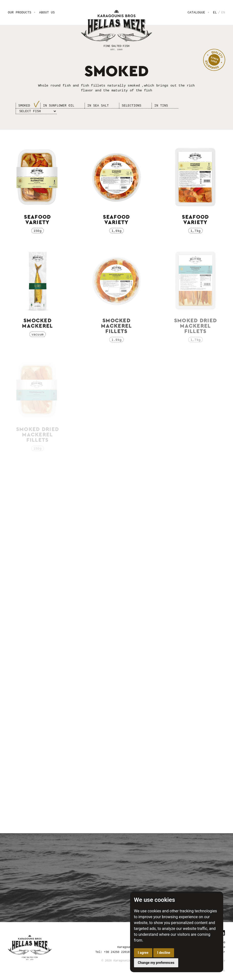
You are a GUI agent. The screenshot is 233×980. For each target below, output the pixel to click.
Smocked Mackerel (38, 323)
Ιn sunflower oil (59, 106)
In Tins (161, 106)
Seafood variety (37, 220)
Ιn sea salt (98, 106)
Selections (132, 106)
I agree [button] (143, 953)
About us (47, 12)
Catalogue (196, 12)
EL (215, 12)
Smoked (24, 106)
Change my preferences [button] (156, 963)
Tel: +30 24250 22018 (112, 952)
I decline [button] (164, 953)
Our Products (20, 12)
